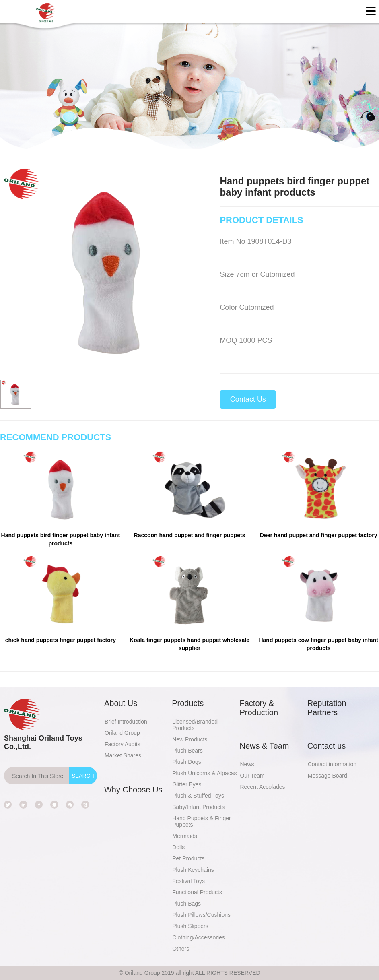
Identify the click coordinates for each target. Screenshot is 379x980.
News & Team (264, 746)
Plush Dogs (187, 762)
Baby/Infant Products (198, 807)
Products (188, 703)
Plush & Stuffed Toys (198, 796)
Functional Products (197, 892)
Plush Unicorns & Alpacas (204, 773)
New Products (190, 739)
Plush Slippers (190, 926)
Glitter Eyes (187, 784)
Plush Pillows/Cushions (201, 915)
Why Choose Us (133, 790)
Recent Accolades (262, 787)
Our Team (252, 776)
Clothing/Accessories (199, 937)
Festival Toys (188, 881)
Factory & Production (259, 708)
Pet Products (188, 858)
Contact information (332, 764)
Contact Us (248, 399)
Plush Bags (186, 904)
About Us (121, 703)
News (247, 764)
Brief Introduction (126, 722)
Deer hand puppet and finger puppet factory (319, 535)
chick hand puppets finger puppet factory (61, 640)
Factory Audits (123, 744)
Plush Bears (187, 751)
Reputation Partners (327, 708)
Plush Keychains (193, 870)
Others (181, 949)
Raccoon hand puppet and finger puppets (190, 535)
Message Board (328, 776)
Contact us (327, 746)
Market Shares (123, 755)
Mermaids (184, 836)
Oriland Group (122, 733)
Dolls (178, 847)
